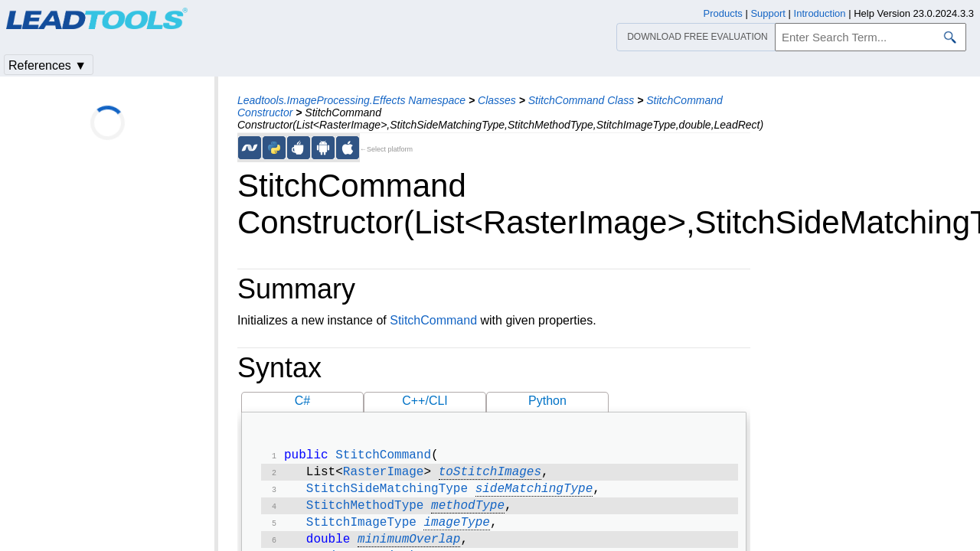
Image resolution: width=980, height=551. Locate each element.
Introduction (820, 13)
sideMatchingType (534, 494)
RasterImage (384, 475)
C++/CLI (425, 401)
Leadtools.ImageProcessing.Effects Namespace (351, 100)
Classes (497, 100)
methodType (468, 512)
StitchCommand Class (581, 100)
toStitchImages (490, 475)
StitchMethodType (365, 512)
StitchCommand (433, 320)
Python (547, 401)
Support (768, 13)
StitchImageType (361, 530)
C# (302, 401)
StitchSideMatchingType (387, 494)
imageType (456, 530)
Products (723, 13)
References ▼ (47, 65)
